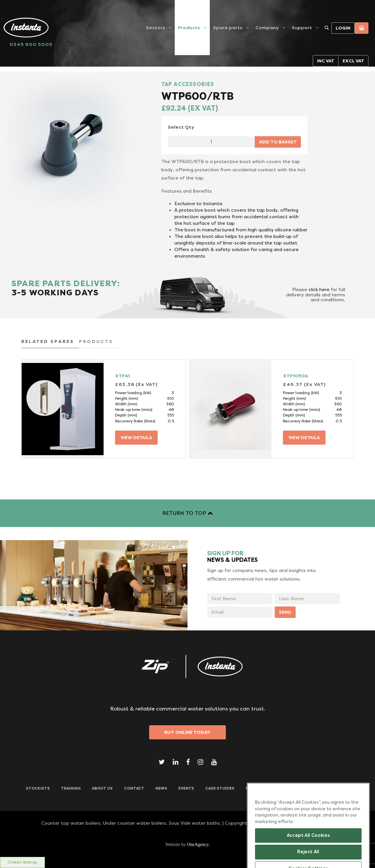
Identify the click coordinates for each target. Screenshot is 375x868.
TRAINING (71, 788)
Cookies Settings (22, 862)
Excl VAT (353, 61)
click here (319, 289)
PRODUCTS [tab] (96, 341)
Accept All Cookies (308, 845)
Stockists (38, 788)
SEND (285, 612)
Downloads (336, 788)
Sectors (155, 28)
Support (302, 28)
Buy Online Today (187, 732)
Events (186, 788)
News (161, 788)
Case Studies (220, 788)
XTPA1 (122, 376)
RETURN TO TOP (187, 513)
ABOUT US (102, 788)
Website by (187, 845)
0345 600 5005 (31, 44)
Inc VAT (326, 61)
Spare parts (228, 28)
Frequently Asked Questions (278, 788)
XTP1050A (296, 376)
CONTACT (134, 788)
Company (267, 28)
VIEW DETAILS (136, 437)
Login (343, 28)
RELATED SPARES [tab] (48, 341)
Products (189, 28)
